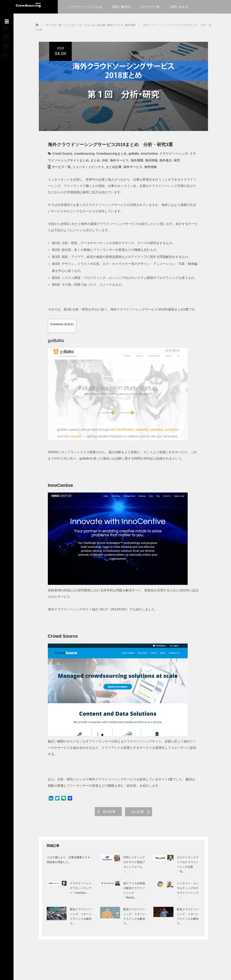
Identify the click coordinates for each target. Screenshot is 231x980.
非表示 (66, 326)
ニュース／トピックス (85, 168)
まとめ (86, 162)
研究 (167, 162)
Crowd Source (59, 155)
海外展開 (127, 162)
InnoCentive (146, 155)
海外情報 (142, 162)
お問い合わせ (179, 7)
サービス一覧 (150, 7)
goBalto (131, 155)
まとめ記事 (111, 168)
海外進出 (156, 162)
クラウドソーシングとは (85, 7)
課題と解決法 (121, 7)
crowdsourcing (81, 155)
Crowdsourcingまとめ (108, 155)
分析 (95, 162)
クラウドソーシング (170, 155)
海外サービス (110, 162)
